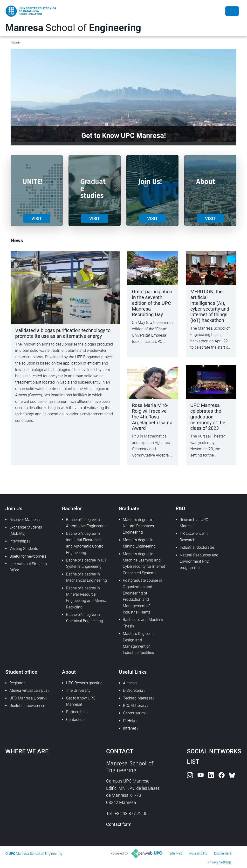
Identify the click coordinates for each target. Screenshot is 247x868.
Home (15, 42)
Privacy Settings (220, 862)
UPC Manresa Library (27, 698)
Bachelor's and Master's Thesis (143, 623)
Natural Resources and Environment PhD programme (199, 561)
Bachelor (72, 508)
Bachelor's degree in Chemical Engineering (85, 618)
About (69, 672)
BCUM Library (135, 706)
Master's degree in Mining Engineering (139, 543)
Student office (21, 672)
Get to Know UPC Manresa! (81, 701)
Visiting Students (24, 549)
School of (73, 28)
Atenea (129, 683)
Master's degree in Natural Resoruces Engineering (138, 526)
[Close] (232, 11)
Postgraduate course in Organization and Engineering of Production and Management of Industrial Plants (142, 596)
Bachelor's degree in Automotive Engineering (86, 523)
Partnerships (77, 712)
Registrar (17, 683)
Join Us (14, 508)
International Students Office (28, 567)
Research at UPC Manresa (194, 523)
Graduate (129, 508)
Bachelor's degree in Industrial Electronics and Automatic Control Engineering (85, 543)
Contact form (119, 824)
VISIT (37, 219)
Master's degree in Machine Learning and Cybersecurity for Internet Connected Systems (144, 563)
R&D (180, 508)
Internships (19, 541)
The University (78, 690)
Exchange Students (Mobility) (26, 530)
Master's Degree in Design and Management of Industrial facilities (138, 643)
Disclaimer (222, 853)
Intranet (130, 728)
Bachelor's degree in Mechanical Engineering (86, 577)
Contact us (75, 720)
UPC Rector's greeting (84, 683)
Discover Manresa (25, 520)
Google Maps (43, 796)
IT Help (129, 721)
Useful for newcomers (28, 556)
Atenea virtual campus (28, 690)
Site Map (176, 853)
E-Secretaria (133, 690)
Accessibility (198, 853)
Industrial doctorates (197, 547)
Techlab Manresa (138, 698)
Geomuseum (134, 713)
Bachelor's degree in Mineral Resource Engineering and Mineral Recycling (87, 598)
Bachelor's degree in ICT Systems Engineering (86, 563)
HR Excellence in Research (194, 537)
